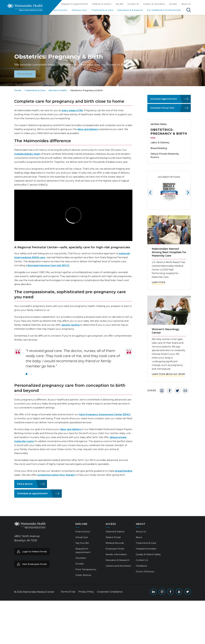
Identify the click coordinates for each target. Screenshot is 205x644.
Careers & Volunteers (154, 4)
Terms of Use (68, 592)
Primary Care (79, 10)
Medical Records (115, 543)
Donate (173, 4)
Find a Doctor (60, 10)
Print (162, 391)
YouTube (179, 592)
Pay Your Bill (82, 543)
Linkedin (153, 592)
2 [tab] (31, 374)
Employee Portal (115, 549)
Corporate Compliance (110, 592)
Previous (150, 193)
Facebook (170, 391)
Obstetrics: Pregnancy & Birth (169, 132)
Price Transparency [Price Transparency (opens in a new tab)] (86, 569)
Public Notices (83, 575)
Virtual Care (82, 537)
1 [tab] (27, 374)
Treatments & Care (102, 10)
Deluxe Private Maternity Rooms (165, 156)
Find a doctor (25, 74)
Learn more (158, 282)
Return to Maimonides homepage (25, 7)
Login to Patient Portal (34, 552)
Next (188, 193)
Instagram (162, 592)
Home (18, 90)
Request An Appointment (75, 4)
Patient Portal (113, 537)
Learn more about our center (168, 374)
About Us (186, 4)
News (139, 537)
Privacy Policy (86, 592)
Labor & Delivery (160, 143)
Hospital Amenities (146, 549)
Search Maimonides (189, 10)
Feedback (141, 566)
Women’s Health (58, 90)
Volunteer (81, 558)
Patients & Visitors (102, 4)
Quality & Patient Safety (148, 554)
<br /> (73, 215)
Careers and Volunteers (118, 566)
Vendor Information (116, 554)
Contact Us (133, 4)
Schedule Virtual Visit (162, 108)
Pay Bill (119, 4)
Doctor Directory (145, 571)
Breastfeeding (159, 148)
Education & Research (130, 10)
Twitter (177, 391)
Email (185, 391)
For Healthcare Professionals (164, 10)
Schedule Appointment (164, 99)
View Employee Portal (34, 564)
